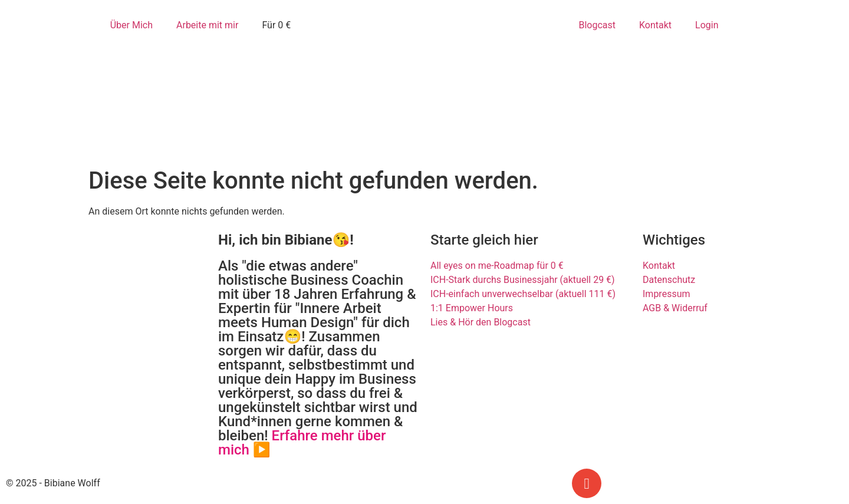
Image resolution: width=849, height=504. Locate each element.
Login (707, 25)
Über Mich (131, 25)
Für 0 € (276, 25)
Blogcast (597, 25)
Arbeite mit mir (207, 25)
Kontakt (655, 25)
